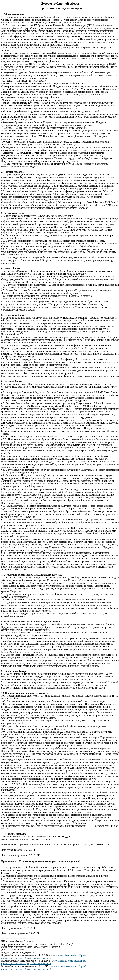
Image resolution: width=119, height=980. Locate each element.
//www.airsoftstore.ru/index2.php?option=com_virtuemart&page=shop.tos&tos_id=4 (44, 968)
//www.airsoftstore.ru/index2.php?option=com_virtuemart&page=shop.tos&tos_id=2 (44, 957)
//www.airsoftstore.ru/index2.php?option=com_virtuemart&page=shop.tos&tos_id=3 (44, 962)
